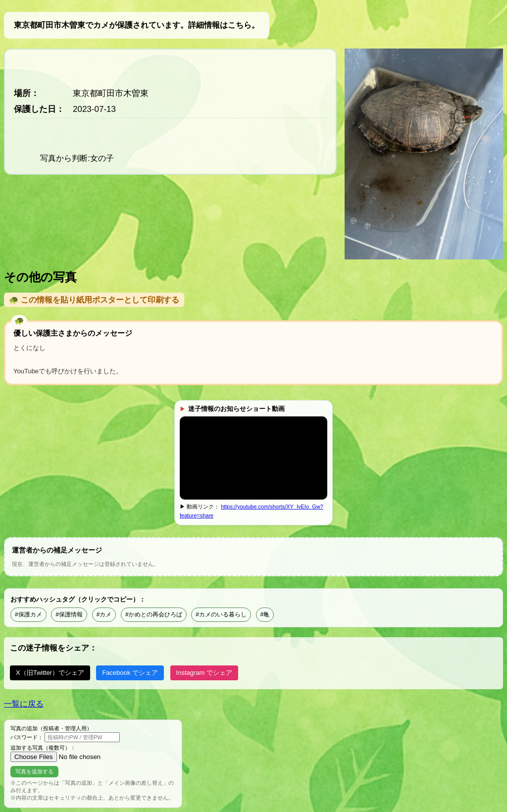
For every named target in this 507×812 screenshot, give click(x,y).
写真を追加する (34, 771)
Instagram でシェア (204, 673)
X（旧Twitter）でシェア (50, 673)
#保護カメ (28, 614)
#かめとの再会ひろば (154, 614)
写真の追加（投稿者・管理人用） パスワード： (65, 734)
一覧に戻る (24, 704)
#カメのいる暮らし (221, 614)
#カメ (104, 614)
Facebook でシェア (130, 673)
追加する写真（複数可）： (73, 753)
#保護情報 (69, 614)
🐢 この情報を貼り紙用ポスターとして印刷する (94, 300)
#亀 (265, 614)
